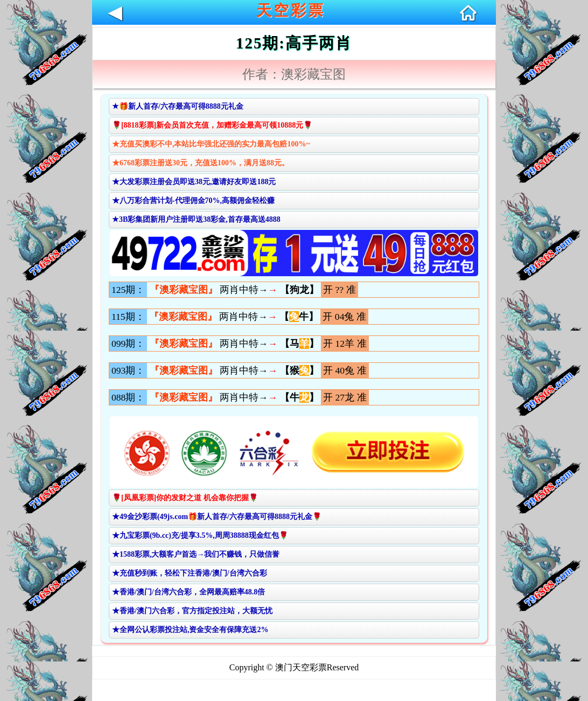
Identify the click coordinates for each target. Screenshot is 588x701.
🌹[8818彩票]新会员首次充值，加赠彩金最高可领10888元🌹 (212, 125)
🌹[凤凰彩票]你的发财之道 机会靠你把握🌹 (185, 498)
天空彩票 (291, 10)
